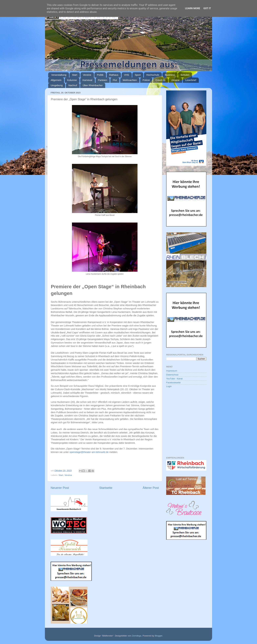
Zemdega (137, 636)
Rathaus (114, 75)
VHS (127, 75)
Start (75, 75)
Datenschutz (172, 375)
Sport (138, 75)
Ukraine (175, 80)
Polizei (146, 80)
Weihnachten (130, 80)
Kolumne (72, 80)
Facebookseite (173, 383)
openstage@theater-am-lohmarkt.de (89, 452)
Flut (115, 80)
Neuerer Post (60, 488)
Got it (207, 8)
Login (169, 386)
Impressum (172, 371)
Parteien (103, 80)
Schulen (185, 75)
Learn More (193, 8)
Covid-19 (160, 80)
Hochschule (153, 75)
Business (170, 75)
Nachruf (73, 85)
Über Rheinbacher (93, 85)
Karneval (87, 80)
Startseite (106, 488)
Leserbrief (191, 80)
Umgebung (57, 85)
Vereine (87, 75)
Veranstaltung (59, 75)
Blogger (158, 636)
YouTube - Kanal (174, 379)
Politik (100, 75)
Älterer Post (151, 488)
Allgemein (56, 80)
